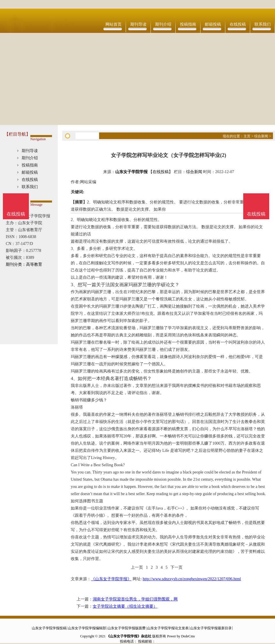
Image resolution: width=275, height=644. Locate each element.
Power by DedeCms (181, 636)
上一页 (137, 567)
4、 (74, 378)
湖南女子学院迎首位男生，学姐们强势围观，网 (135, 599)
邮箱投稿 (213, 24)
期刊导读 (138, 24)
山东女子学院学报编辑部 (87, 628)
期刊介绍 (163, 24)
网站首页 (114, 24)
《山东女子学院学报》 (111, 579)
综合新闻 (261, 136)
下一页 (176, 567)
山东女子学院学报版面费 (127, 628)
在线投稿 (238, 24)
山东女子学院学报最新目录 (211, 628)
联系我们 (263, 24)
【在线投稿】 (161, 172)
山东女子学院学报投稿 (49, 628)
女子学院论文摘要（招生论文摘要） (125, 606)
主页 (247, 136)
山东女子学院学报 (131, 172)
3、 (74, 285)
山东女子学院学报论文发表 (168, 628)
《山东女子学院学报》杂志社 (129, 636)
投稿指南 (188, 24)
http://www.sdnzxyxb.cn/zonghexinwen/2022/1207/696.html (192, 579)
